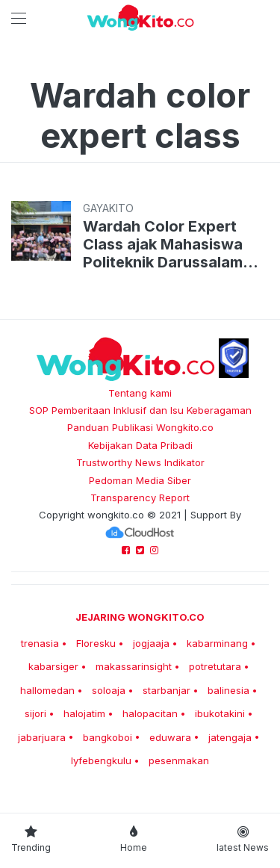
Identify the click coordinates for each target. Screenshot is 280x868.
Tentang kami (140, 393)
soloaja (109, 690)
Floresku (96, 643)
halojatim (84, 713)
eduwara (170, 737)
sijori (35, 713)
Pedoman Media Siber (140, 480)
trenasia (40, 643)
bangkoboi (108, 737)
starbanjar (167, 690)
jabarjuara (42, 737)
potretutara (215, 666)
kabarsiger (53, 666)
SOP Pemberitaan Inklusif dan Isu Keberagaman (140, 410)
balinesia (228, 690)
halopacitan (150, 713)
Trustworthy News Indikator (140, 462)
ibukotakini (220, 713)
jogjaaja (151, 643)
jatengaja (230, 737)
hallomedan (47, 690)
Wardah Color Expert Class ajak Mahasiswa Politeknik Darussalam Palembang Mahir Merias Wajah (172, 244)
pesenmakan (179, 760)
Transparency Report (140, 497)
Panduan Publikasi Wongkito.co (140, 427)
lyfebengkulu (101, 760)
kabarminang (217, 643)
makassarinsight (134, 666)
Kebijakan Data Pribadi (140, 445)
